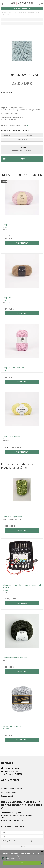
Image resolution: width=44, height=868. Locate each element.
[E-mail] (22, 836)
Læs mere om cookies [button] (12, 858)
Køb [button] (13, 159)
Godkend (22, 846)
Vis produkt (22, 243)
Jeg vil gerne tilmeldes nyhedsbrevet (23, 841)
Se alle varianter (22, 140)
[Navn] (22, 832)
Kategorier (22, 9)
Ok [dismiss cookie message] (22, 863)
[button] (22, 19)
